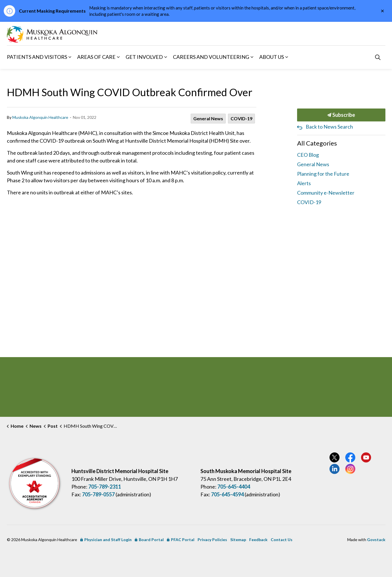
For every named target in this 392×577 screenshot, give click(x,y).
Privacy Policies (212, 540)
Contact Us (282, 540)
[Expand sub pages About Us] (287, 57)
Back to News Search (329, 127)
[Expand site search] (378, 57)
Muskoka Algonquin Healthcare (40, 117)
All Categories (317, 143)
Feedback (258, 540)
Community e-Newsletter (326, 193)
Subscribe (341, 115)
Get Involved (144, 57)
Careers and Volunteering (211, 57)
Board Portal (149, 540)
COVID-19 (241, 118)
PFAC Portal (181, 540)
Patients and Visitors (37, 57)
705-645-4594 (227, 494)
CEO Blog (308, 155)
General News (208, 118)
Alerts (304, 183)
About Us (272, 57)
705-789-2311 (105, 487)
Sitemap (238, 540)
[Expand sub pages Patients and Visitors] (70, 57)
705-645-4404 (234, 487)
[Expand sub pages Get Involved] (166, 57)
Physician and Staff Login (106, 540)
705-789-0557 (98, 494)
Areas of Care (96, 57)
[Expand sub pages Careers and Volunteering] (252, 57)
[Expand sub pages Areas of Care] (118, 57)
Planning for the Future (323, 174)
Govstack (376, 540)
